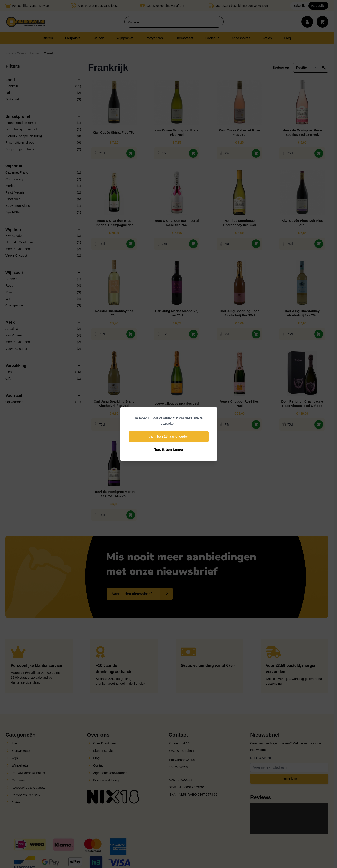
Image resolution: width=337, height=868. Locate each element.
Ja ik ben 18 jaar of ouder (168, 436)
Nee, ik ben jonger (169, 450)
